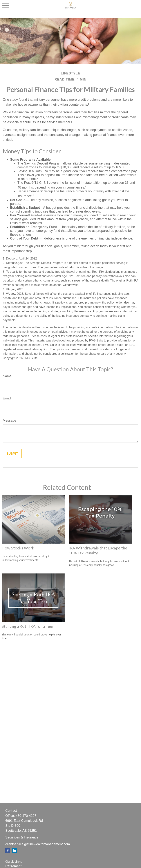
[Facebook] (8, 850)
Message (9, 421)
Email (7, 398)
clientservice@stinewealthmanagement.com (38, 844)
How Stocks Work (18, 548)
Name (7, 376)
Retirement (13, 866)
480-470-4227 (26, 816)
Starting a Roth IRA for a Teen (28, 626)
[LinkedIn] (14, 850)
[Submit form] (12, 454)
